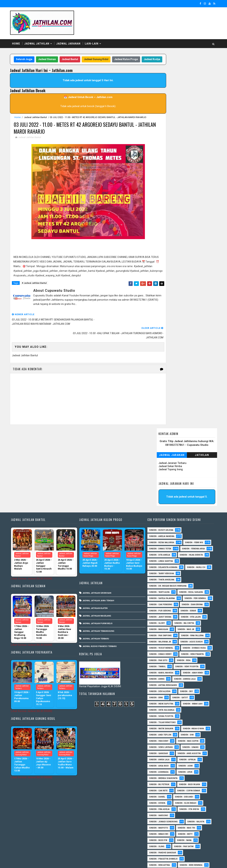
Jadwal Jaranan (70, 41)
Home (18, 41)
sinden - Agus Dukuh (159, 578)
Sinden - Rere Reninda (190, 801)
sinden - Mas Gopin (187, 677)
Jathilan (200, 75)
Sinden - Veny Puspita (160, 603)
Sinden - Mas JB (157, 566)
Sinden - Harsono (158, 752)
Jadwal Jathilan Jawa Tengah (99, 524)
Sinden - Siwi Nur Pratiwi (161, 814)
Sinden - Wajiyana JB (191, 572)
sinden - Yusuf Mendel (192, 578)
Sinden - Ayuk (184, 708)
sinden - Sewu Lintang (160, 683)
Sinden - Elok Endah (185, 739)
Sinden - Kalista (195, 758)
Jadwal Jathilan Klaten (95, 532)
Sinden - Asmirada (158, 708)
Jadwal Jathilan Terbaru (96, 563)
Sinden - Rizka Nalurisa (161, 466)
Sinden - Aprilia (186, 696)
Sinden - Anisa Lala (158, 696)
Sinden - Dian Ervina (159, 541)
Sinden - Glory (185, 553)
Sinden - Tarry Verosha (189, 503)
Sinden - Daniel (156, 733)
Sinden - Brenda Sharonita (162, 714)
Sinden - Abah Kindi (192, 609)
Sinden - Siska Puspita (160, 652)
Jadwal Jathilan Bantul (37, 122)
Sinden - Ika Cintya (158, 559)
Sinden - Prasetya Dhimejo (162, 795)
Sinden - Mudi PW (157, 776)
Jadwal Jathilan (38, 41)
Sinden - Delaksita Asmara (162, 497)
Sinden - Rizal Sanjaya (190, 522)
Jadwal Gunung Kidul (102, 57)
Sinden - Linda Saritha (160, 491)
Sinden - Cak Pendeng (191, 535)
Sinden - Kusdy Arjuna (160, 454)
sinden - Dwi (186, 671)
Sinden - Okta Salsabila (161, 646)
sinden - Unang (189, 683)
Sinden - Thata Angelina (161, 510)
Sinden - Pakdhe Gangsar (162, 789)
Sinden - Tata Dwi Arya (160, 820)
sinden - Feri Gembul (159, 535)
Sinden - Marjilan (187, 559)
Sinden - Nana (183, 776)
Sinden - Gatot (179, 634)
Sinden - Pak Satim (183, 783)
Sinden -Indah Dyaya (193, 665)
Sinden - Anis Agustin (188, 690)
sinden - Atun (182, 838)
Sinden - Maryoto (158, 764)
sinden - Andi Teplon (159, 671)
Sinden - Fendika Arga (160, 479)
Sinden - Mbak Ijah (192, 640)
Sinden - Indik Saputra (160, 640)
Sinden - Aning (156, 615)
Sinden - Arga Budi (158, 702)
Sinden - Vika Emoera (159, 826)
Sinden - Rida (155, 597)
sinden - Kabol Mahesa (160, 609)
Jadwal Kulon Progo (132, 57)
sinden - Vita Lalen (158, 553)
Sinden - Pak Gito (190, 590)
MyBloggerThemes (72, 862)
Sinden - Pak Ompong (186, 566)
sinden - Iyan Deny (158, 677)
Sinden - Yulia (181, 832)
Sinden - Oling (156, 783)
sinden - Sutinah (157, 845)
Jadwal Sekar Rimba (169, 86)
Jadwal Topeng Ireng (169, 90)
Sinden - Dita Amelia (192, 479)
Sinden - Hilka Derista (160, 485)
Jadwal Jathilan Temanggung (99, 555)
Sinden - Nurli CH (157, 503)
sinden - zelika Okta (187, 845)
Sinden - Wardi (188, 826)
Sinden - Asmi (185, 702)
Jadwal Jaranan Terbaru (171, 83)
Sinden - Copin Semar (188, 727)
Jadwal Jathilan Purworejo (98, 547)
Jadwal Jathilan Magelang (97, 540)
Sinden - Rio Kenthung (160, 807)
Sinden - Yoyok (156, 832)
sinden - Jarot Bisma (184, 547)
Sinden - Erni (155, 634)
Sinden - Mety (184, 770)
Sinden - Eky (186, 628)
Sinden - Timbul (180, 597)
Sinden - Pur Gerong (190, 541)
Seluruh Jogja (30, 57)
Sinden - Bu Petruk (158, 721)
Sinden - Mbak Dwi (158, 770)
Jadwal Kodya (82, 63)
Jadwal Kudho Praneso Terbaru (100, 570)
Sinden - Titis (188, 820)
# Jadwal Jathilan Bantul (36, 294)
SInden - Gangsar (158, 690)
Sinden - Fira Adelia (158, 745)
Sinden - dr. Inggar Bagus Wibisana (167, 516)
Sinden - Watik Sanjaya (160, 665)
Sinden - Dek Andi (183, 733)
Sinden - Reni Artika (159, 801)
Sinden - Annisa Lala (184, 615)
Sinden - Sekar (156, 547)
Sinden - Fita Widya (188, 745)
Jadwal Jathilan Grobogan (97, 517)
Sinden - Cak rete (157, 727)
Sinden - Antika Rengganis (162, 621)
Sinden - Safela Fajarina (161, 528)
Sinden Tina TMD (157, 838)
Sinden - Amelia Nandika (161, 460)
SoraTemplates (34, 862)
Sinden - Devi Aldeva (159, 628)
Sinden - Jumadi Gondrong (162, 758)
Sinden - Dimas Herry (192, 584)
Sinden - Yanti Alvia (158, 522)
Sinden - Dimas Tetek (159, 472)
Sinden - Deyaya (156, 739)
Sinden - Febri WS (193, 466)
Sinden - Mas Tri (185, 764)
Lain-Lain (93, 41)
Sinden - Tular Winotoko (161, 659)
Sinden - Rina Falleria (160, 572)
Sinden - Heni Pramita (160, 590)
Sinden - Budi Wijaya (189, 721)
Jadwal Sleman (52, 57)
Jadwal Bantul (75, 57)
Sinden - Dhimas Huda (160, 584)
